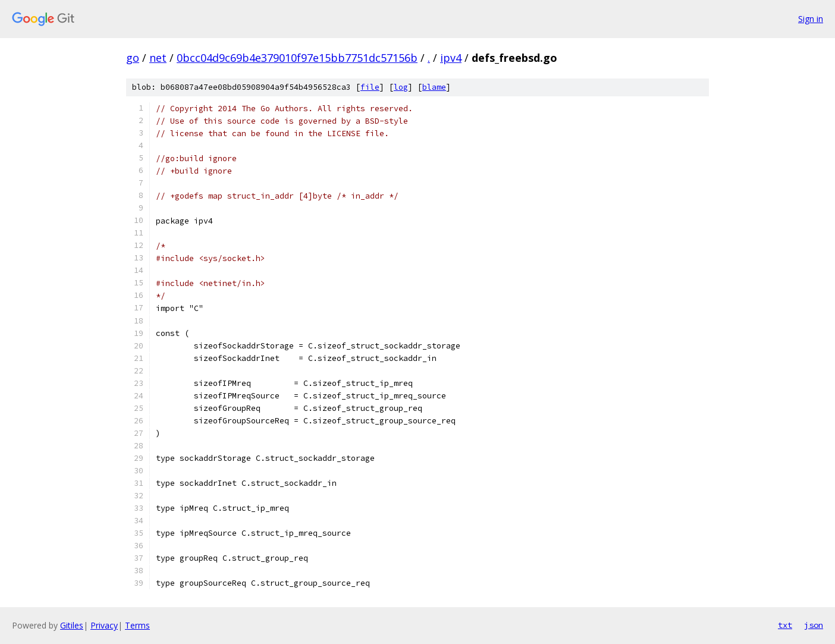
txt (785, 625)
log (401, 87)
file (370, 87)
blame (434, 87)
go (133, 58)
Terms (137, 625)
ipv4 (451, 58)
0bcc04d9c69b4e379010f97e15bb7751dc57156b (297, 58)
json (814, 625)
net (158, 58)
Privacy (104, 625)
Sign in (811, 19)
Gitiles (72, 625)
